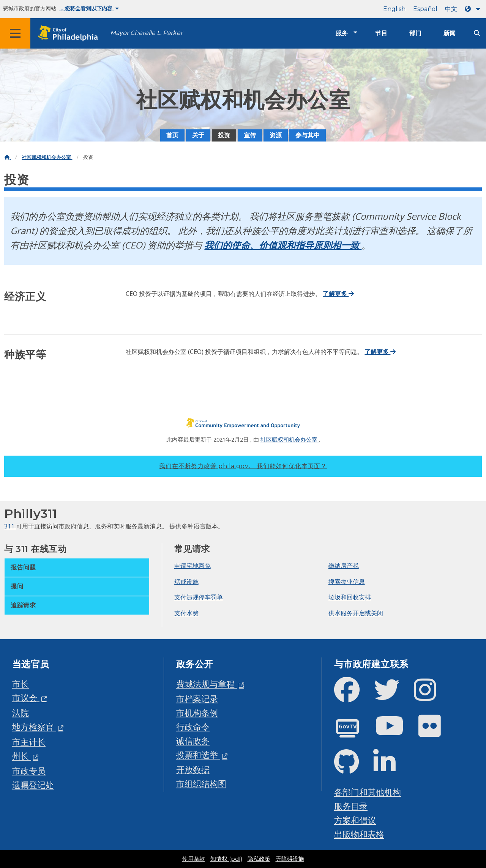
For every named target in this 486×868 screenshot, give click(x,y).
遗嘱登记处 (33, 785)
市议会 (26, 697)
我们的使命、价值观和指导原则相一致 (283, 245)
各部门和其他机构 (368, 792)
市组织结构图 (201, 784)
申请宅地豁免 (193, 566)
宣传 (250, 135)
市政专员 (29, 771)
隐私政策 (259, 859)
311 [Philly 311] (10, 526)
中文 (451, 9)
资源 (276, 135)
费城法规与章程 (207, 684)
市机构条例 (197, 713)
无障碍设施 (290, 859)
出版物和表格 (359, 834)
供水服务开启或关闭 (356, 613)
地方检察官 (34, 727)
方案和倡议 (355, 820)
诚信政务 (193, 741)
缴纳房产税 (344, 566)
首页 (172, 135)
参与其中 (308, 135)
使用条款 (194, 859)
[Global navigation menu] (15, 33)
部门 (415, 33)
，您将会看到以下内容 (89, 8)
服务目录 (351, 806)
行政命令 (193, 727)
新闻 (450, 33)
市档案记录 (197, 699)
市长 (21, 684)
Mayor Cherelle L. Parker (146, 33)
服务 (342, 33)
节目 (381, 33)
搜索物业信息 (347, 582)
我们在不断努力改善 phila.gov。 (243, 466)
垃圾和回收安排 (350, 597)
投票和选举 (198, 755)
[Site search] (477, 33)
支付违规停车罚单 (199, 597)
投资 (224, 135)
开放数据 (193, 770)
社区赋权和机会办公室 (47, 157)
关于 (198, 135)
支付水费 (186, 613)
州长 (22, 756)
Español (425, 9)
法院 (21, 713)
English (394, 9)
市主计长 (29, 742)
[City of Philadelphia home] (70, 34)
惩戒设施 (186, 582)
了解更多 (338, 294)
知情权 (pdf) (226, 859)
